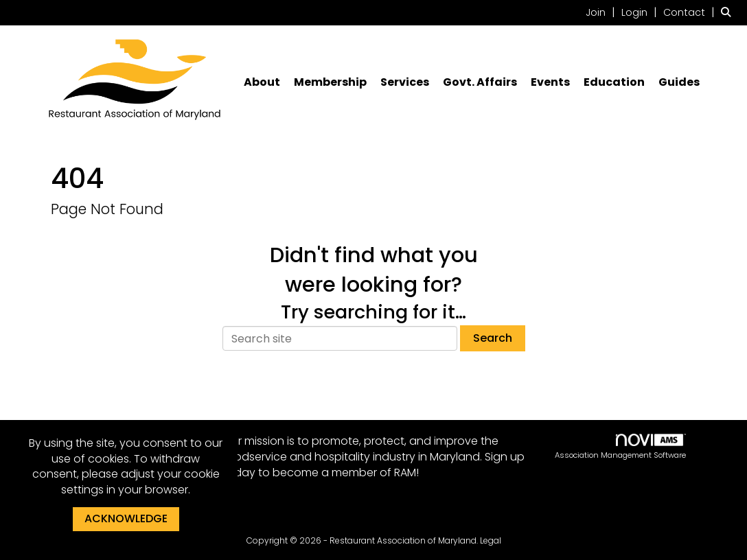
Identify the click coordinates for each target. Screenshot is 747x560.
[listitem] (602, 12)
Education (614, 82)
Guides (679, 82)
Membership (330, 82)
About (262, 82)
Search (493, 338)
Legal (491, 540)
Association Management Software (620, 447)
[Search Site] (729, 12)
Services (405, 82)
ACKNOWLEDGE (126, 518)
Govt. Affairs (480, 82)
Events (550, 82)
